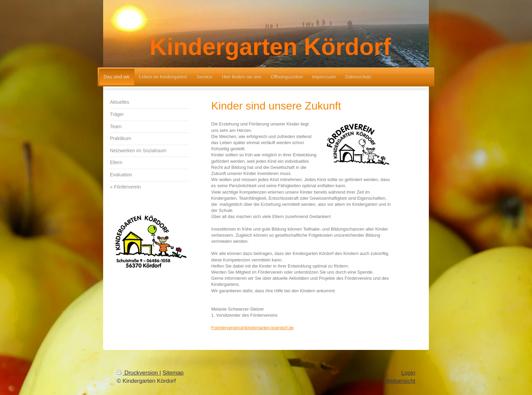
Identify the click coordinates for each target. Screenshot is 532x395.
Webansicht (400, 381)
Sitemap (173, 373)
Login (408, 373)
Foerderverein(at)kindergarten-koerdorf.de (253, 328)
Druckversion (138, 373)
